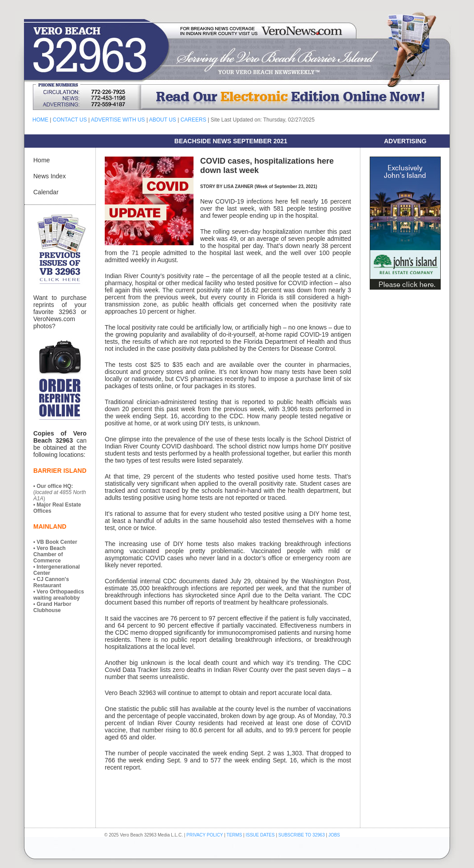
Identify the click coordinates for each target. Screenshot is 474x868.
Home (41, 160)
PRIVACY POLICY (205, 835)
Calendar (46, 192)
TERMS (234, 835)
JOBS (334, 835)
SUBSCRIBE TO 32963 (302, 835)
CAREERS (194, 120)
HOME (40, 120)
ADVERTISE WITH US (118, 120)
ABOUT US (163, 120)
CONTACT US (70, 120)
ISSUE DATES (260, 835)
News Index (49, 176)
